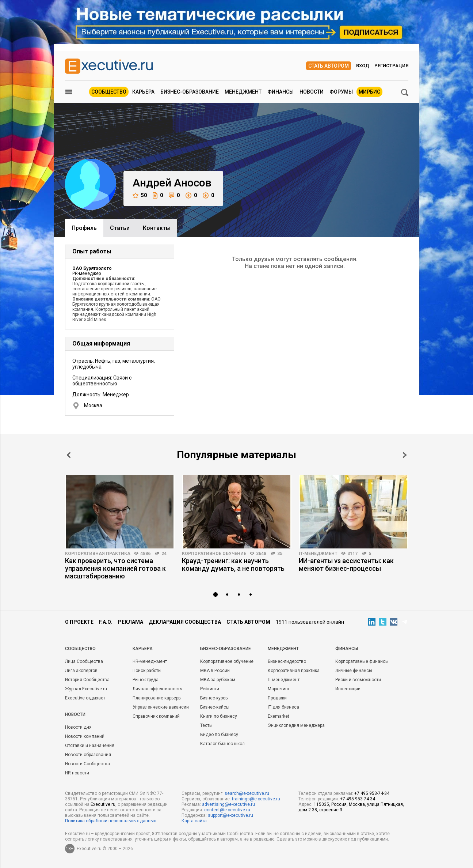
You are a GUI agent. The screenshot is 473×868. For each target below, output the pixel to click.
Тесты (206, 725)
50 (140, 195)
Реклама (131, 622)
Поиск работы (147, 671)
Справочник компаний (156, 716)
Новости (312, 92)
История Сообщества (87, 680)
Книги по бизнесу (219, 716)
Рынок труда (146, 680)
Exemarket (279, 716)
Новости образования (88, 755)
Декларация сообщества (185, 622)
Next (405, 455)
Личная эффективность (157, 689)
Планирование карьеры (157, 698)
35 (280, 554)
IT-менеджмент (318, 554)
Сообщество (109, 92)
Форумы (341, 92)
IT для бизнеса (283, 707)
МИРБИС (369, 92)
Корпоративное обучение (214, 554)
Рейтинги (210, 689)
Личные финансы (354, 671)
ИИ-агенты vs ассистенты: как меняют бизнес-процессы (346, 565)
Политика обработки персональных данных (110, 821)
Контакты (157, 228)
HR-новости (77, 773)
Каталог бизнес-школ (222, 744)
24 (164, 554)
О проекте (79, 622)
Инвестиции (348, 689)
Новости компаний (85, 736)
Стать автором (329, 66)
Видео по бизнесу (219, 735)
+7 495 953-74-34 (372, 793)
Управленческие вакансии (161, 707)
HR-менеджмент (150, 661)
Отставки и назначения (90, 746)
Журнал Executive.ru (86, 689)
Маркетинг (279, 689)
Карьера (143, 92)
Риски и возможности (358, 680)
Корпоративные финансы (362, 661)
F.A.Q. (106, 622)
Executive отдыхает (85, 698)
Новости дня (78, 727)
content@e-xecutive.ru (227, 810)
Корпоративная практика (98, 554)
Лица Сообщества (84, 661)
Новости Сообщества (87, 764)
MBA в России (215, 671)
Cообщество (80, 649)
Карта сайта (194, 821)
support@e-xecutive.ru (230, 815)
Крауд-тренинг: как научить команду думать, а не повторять (233, 565)
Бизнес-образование (190, 92)
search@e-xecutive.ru (247, 793)
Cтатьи (120, 228)
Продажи (277, 698)
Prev (69, 455)
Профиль (84, 228)
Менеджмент (243, 92)
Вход (363, 66)
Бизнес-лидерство (287, 661)
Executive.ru (103, 804)
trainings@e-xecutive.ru (256, 799)
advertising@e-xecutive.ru (228, 804)
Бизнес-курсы (214, 698)
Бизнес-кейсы (215, 707)
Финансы (281, 92)
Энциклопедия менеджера (296, 725)
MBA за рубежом (218, 680)
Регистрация (391, 66)
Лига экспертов (81, 671)
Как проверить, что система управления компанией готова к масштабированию (115, 568)
